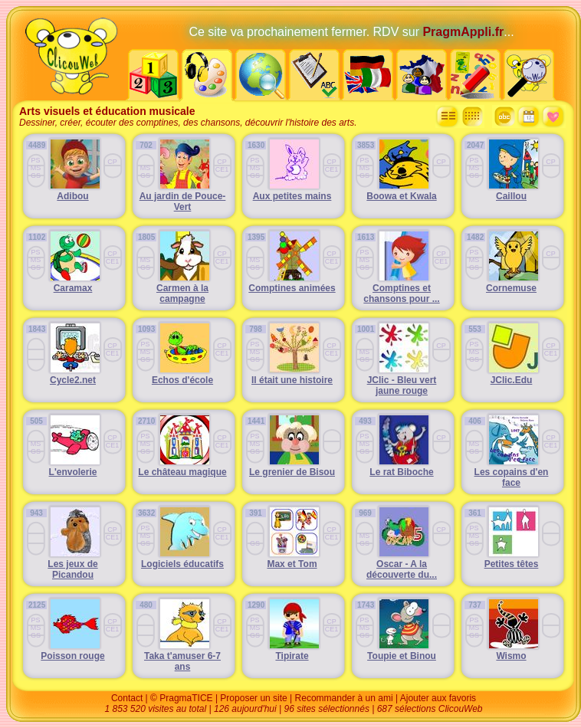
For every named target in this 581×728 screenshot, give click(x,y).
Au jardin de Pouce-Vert (183, 202)
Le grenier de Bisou (292, 472)
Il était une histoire (292, 380)
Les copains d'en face (512, 477)
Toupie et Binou (402, 656)
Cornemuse (511, 288)
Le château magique (182, 472)
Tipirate (292, 656)
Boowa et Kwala (401, 196)
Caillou (511, 196)
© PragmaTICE (182, 698)
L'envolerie (73, 472)
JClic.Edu (512, 380)
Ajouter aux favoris (438, 698)
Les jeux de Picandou (72, 569)
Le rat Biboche (401, 472)
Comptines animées (292, 288)
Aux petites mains (292, 196)
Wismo (511, 656)
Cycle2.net (73, 380)
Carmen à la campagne (182, 293)
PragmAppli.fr (463, 32)
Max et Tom (292, 564)
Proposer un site (253, 698)
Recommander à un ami (344, 698)
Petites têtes (512, 564)
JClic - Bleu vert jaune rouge (402, 385)
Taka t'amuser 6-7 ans (182, 661)
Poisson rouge (72, 656)
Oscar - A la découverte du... (402, 569)
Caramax (73, 288)
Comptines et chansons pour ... (401, 293)
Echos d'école (182, 380)
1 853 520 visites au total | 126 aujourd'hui (192, 709)
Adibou (72, 196)
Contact (127, 698)
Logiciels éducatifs (182, 564)
